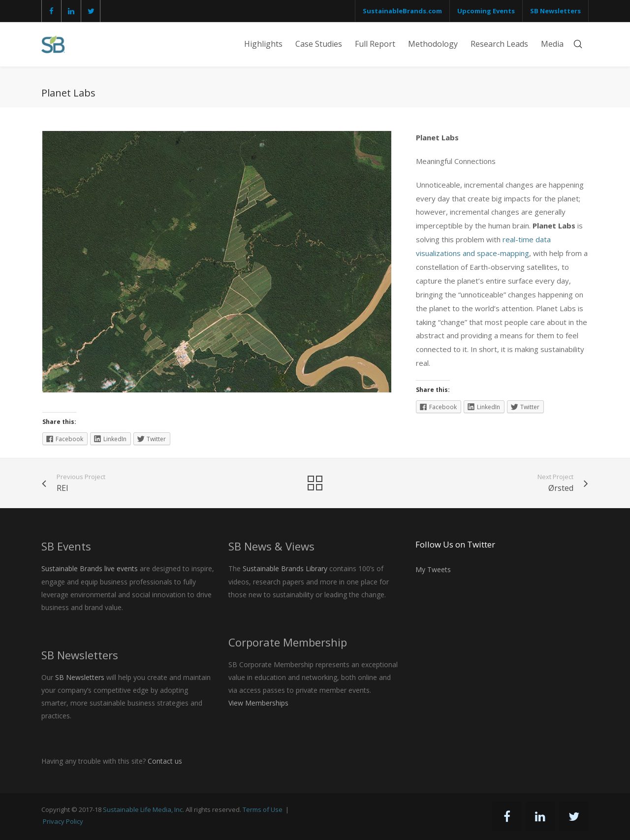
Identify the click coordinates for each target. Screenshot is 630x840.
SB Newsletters (555, 11)
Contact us (165, 761)
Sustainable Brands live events (90, 568)
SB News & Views (271, 546)
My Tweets (433, 569)
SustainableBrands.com (402, 11)
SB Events (66, 546)
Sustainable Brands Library (285, 568)
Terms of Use (263, 809)
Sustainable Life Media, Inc (143, 809)
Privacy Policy (63, 821)
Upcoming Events (486, 11)
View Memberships (258, 703)
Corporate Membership (288, 642)
